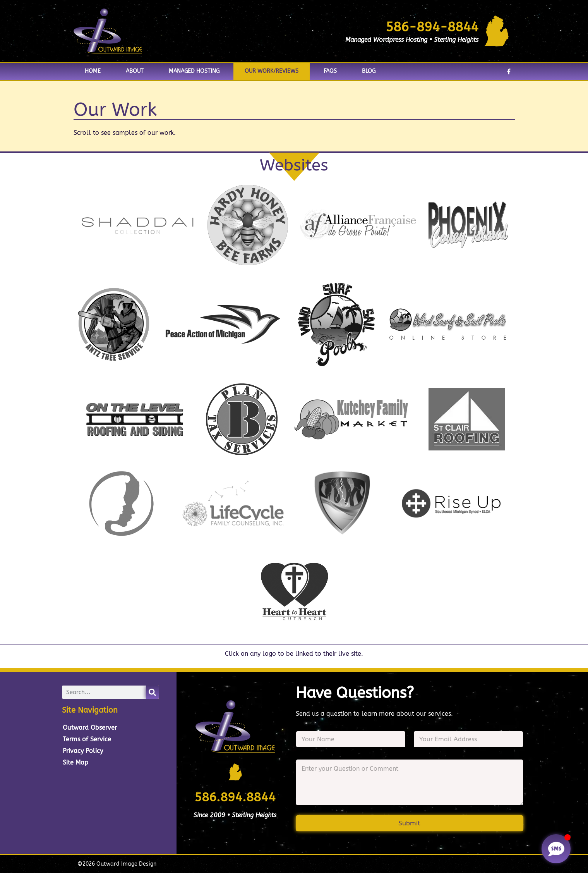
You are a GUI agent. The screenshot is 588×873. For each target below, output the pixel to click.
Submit (409, 823)
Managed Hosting (194, 71)
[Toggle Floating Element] (556, 849)
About (135, 71)
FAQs (330, 71)
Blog (369, 71)
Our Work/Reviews (272, 71)
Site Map (75, 762)
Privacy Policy (83, 751)
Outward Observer (90, 728)
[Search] (153, 692)
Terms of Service (87, 739)
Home (93, 71)
